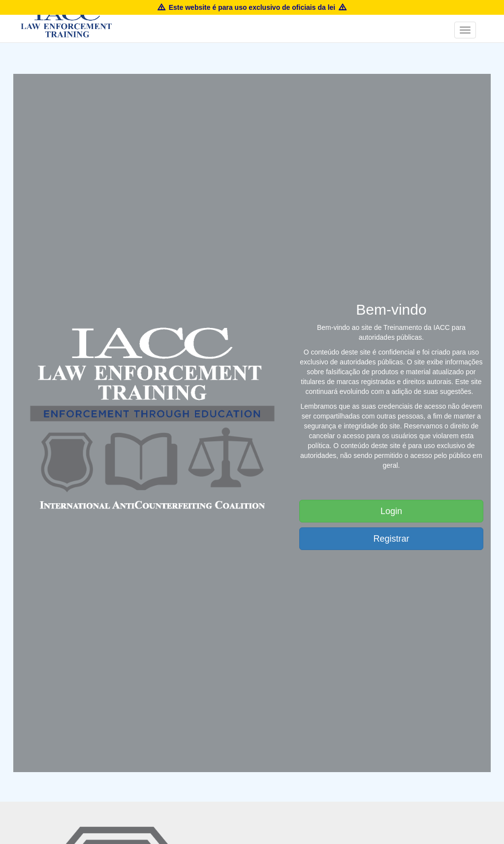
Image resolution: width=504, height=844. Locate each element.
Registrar (391, 539)
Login (391, 511)
